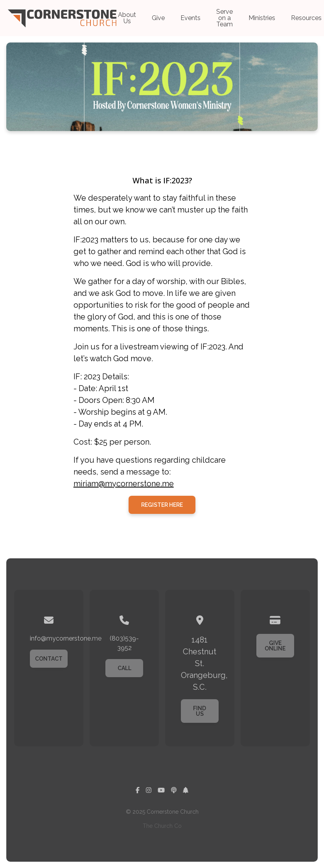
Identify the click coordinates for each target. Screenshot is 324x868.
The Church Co (162, 826)
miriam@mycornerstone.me (124, 484)
